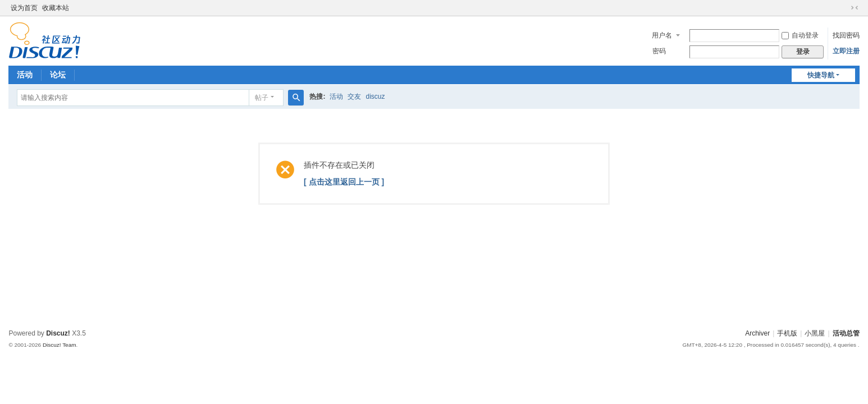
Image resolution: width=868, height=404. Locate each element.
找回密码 (846, 35)
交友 (354, 97)
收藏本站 (56, 8)
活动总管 (846, 333)
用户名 (662, 35)
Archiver (757, 333)
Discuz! (58, 333)
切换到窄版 (855, 8)
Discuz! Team (60, 345)
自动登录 (800, 35)
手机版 (787, 333)
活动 (25, 75)
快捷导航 (821, 75)
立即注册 (846, 51)
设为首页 (24, 8)
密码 (659, 51)
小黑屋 (815, 333)
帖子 (262, 98)
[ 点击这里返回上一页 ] (344, 182)
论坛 (58, 75)
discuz (375, 97)
